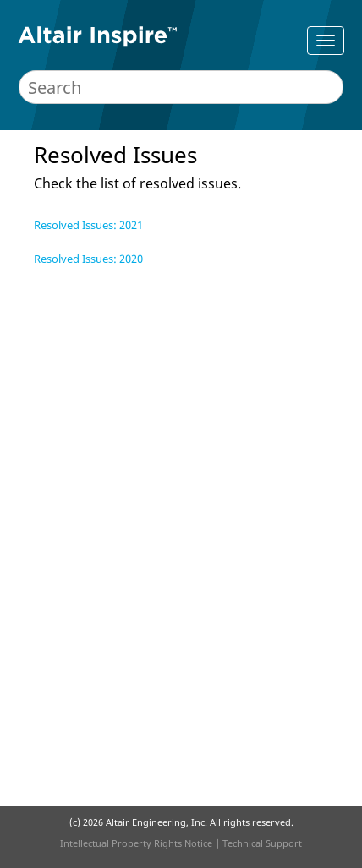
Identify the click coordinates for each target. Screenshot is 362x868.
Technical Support (262, 843)
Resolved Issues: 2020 (88, 259)
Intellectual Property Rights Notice (136, 843)
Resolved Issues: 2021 (88, 225)
